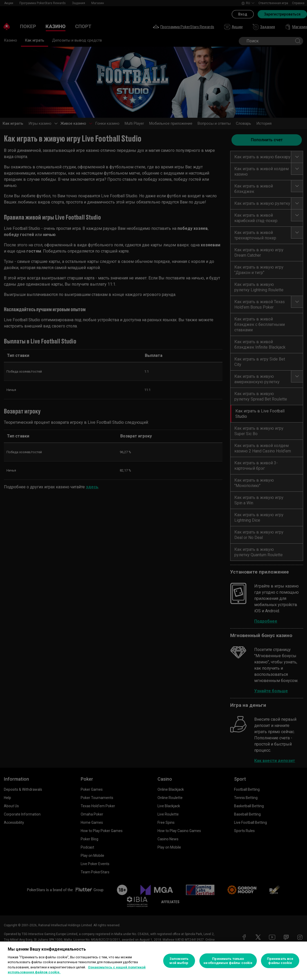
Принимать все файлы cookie (280, 961)
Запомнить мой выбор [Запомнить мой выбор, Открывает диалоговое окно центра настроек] (179, 961)
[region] (153, 961)
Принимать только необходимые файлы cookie (228, 961)
